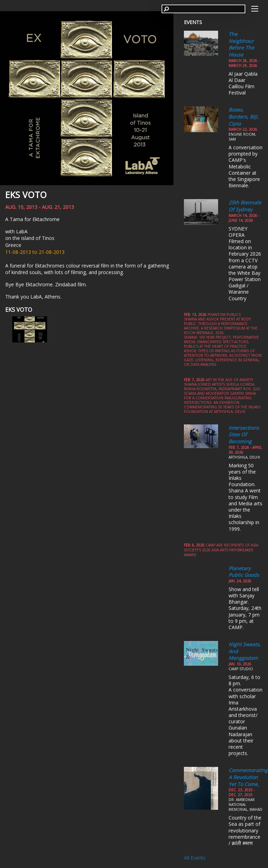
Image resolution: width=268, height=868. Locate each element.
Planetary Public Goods (244, 572)
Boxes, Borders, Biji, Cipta (244, 116)
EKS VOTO (26, 195)
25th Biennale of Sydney (245, 206)
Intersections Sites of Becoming (244, 435)
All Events (195, 858)
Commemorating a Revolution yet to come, (248, 777)
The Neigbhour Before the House (241, 44)
